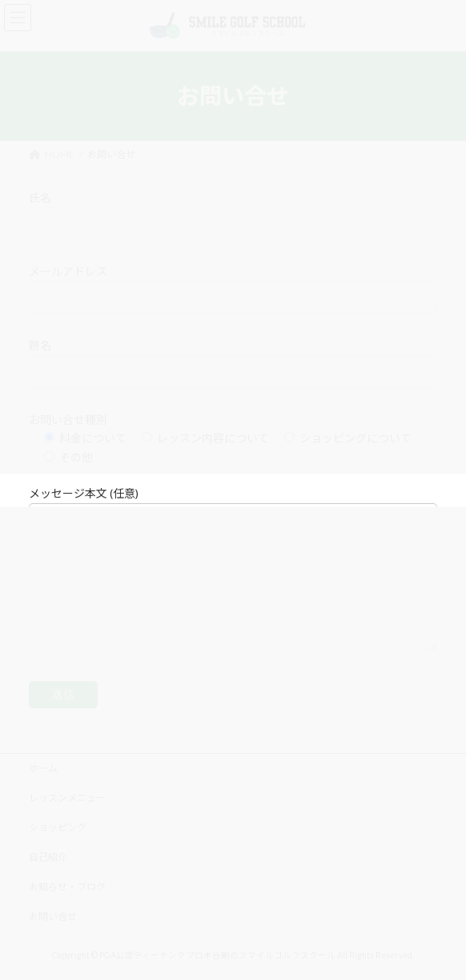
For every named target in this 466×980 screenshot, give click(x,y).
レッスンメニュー (67, 798)
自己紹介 (48, 857)
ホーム (43, 768)
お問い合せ (53, 916)
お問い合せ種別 (68, 419)
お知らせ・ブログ (67, 887)
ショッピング (58, 827)
